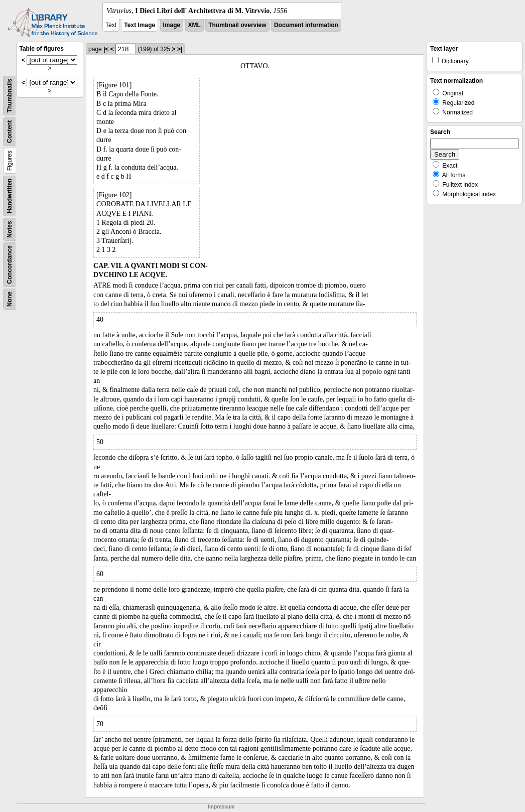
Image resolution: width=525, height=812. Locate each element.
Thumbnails (10, 96)
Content (10, 132)
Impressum (221, 807)
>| (180, 49)
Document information (306, 25)
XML (194, 25)
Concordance (10, 265)
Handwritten (10, 196)
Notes (10, 229)
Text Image (140, 25)
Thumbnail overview (237, 25)
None (10, 299)
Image (172, 25)
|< (106, 49)
